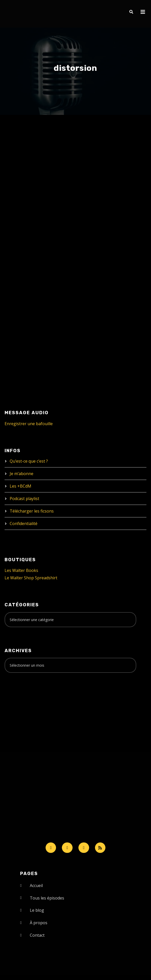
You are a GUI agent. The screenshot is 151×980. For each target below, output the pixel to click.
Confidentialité (24, 523)
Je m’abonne (22, 474)
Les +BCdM (20, 486)
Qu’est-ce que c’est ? (29, 461)
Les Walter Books (21, 570)
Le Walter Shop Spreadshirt (31, 578)
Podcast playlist (24, 499)
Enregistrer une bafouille (29, 424)
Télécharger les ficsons (32, 511)
